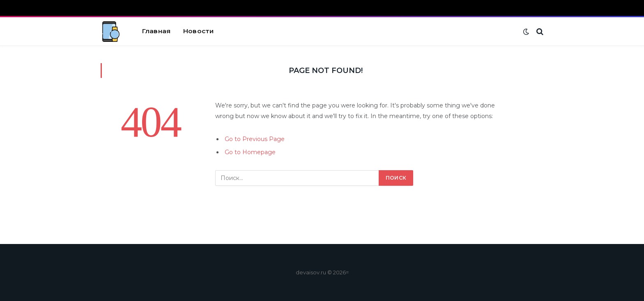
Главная (156, 31)
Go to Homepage (250, 152)
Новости (198, 31)
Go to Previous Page (255, 139)
